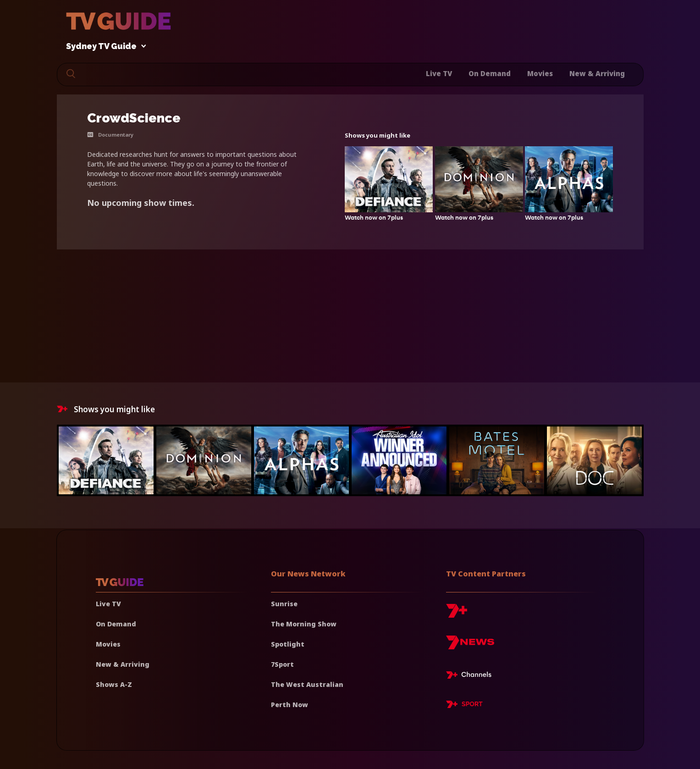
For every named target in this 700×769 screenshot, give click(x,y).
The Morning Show (304, 624)
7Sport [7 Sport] (282, 664)
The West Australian (307, 684)
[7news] (470, 646)
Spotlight (288, 644)
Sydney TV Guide (104, 47)
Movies (540, 73)
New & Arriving (597, 73)
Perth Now (289, 705)
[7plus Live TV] (471, 676)
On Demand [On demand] (116, 624)
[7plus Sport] (464, 706)
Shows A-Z (114, 684)
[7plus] (457, 614)
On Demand (490, 73)
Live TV (439, 73)
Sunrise (284, 604)
